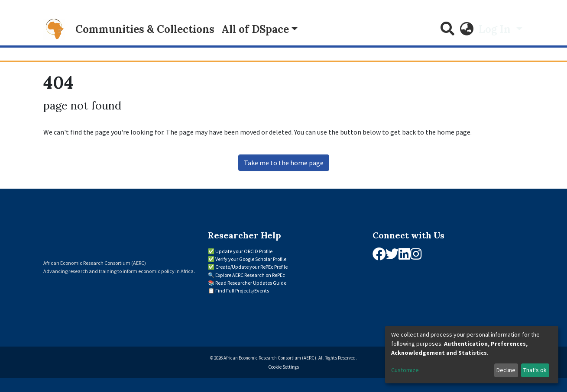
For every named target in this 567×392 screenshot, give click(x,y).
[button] (467, 29)
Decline (506, 370)
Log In (496, 29)
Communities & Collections (145, 29)
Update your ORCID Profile (244, 251)
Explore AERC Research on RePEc (250, 275)
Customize (405, 370)
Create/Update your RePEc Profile (251, 267)
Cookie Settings (283, 367)
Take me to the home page (284, 163)
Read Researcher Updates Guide (251, 283)
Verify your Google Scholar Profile (251, 259)
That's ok (535, 370)
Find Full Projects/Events (242, 291)
